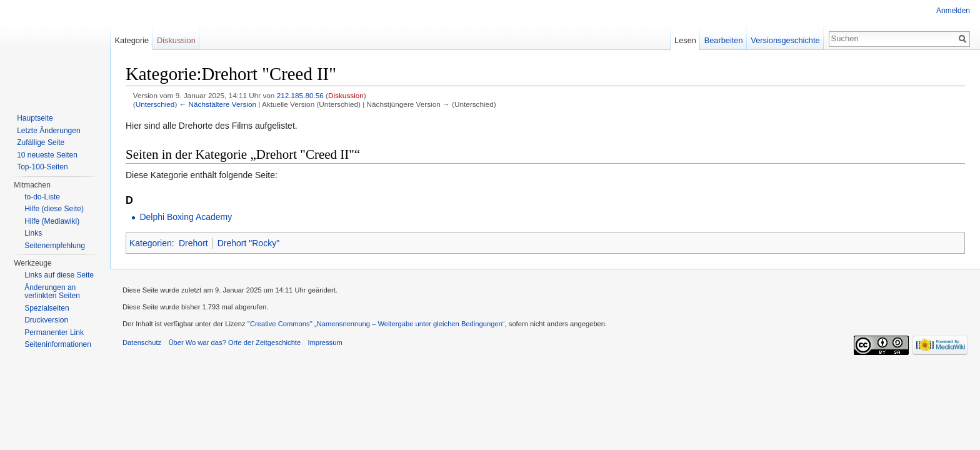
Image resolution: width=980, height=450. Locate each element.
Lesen (685, 40)
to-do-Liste (42, 197)
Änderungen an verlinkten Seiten (52, 292)
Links (33, 233)
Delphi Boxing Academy (186, 217)
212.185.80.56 (300, 95)
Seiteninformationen (58, 344)
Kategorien (151, 243)
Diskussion (346, 95)
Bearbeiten (724, 40)
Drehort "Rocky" (248, 243)
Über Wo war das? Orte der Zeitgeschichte (234, 342)
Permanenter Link (54, 332)
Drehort (193, 243)
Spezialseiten (47, 308)
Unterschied (155, 104)
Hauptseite (35, 118)
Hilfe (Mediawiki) (52, 221)
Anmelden (953, 11)
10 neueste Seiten (47, 155)
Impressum (325, 342)
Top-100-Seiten (42, 167)
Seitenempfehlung (55, 246)
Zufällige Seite (41, 142)
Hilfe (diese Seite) (54, 209)
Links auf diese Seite (59, 275)
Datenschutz (142, 342)
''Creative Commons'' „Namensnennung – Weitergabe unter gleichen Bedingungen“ (376, 324)
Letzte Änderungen (48, 131)
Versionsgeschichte (785, 40)
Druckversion (46, 320)
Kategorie (132, 40)
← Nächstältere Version (218, 104)
